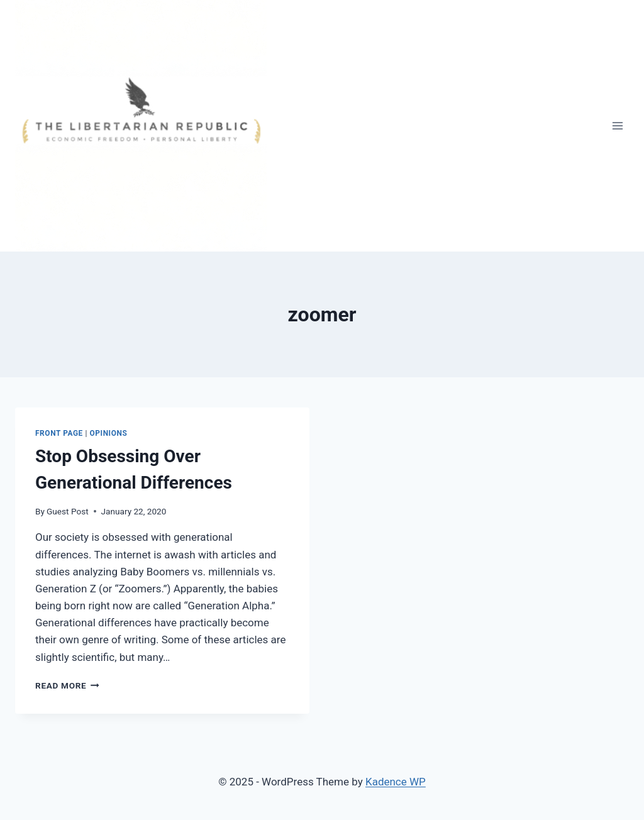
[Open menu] (617, 125)
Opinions (109, 433)
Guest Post (68, 511)
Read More (67, 685)
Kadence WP (396, 782)
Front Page (59, 433)
